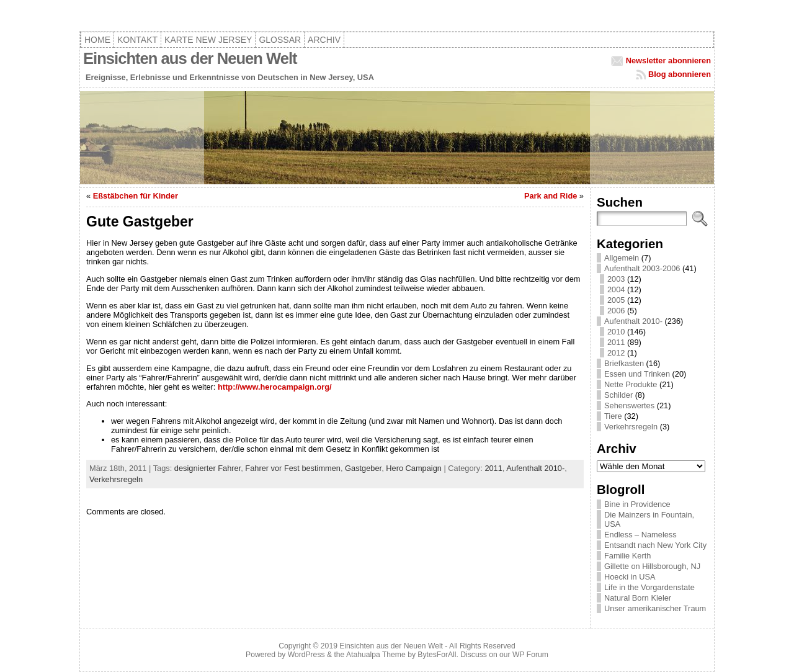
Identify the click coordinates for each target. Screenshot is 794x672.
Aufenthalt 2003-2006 (642, 268)
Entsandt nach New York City (655, 545)
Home (97, 40)
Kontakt (137, 40)
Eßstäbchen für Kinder (136, 196)
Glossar (280, 40)
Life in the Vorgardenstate (649, 587)
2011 (493, 468)
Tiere (613, 416)
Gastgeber (363, 468)
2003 (616, 279)
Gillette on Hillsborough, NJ (652, 566)
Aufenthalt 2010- (535, 468)
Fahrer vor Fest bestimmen (293, 468)
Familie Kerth (627, 556)
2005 (616, 300)
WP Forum (530, 655)
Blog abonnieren (680, 74)
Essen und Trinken (637, 374)
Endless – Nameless (640, 535)
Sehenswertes (629, 405)
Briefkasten (624, 363)
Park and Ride (551, 196)
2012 (616, 353)
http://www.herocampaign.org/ (275, 387)
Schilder (618, 395)
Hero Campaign (414, 468)
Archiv (324, 40)
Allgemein (622, 258)
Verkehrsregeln (116, 479)
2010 (616, 332)
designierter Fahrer (207, 468)
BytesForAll (437, 655)
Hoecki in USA (630, 577)
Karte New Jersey (208, 40)
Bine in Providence (637, 504)
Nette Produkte (631, 384)
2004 (616, 289)
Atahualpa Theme (376, 655)
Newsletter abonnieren (668, 60)
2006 (616, 311)
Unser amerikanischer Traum (655, 608)
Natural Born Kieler (638, 598)
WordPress (306, 655)
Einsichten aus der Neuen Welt (190, 58)
